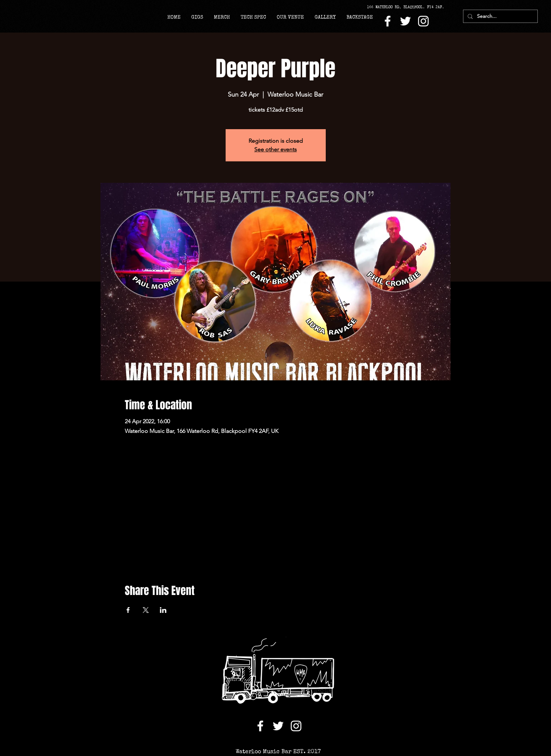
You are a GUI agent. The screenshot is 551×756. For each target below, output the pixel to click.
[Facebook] (388, 21)
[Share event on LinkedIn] (163, 610)
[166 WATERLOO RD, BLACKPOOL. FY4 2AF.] (408, 7)
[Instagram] (423, 21)
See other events (275, 149)
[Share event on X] (146, 610)
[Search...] (500, 16)
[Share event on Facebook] (128, 610)
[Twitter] (405, 21)
